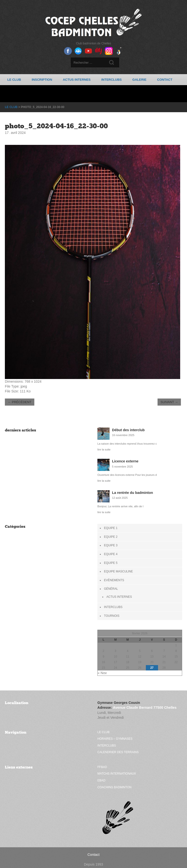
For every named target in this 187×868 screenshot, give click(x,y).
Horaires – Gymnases (115, 736)
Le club (14, 80)
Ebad (101, 777)
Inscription (42, 80)
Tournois (112, 614)
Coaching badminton (114, 784)
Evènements (114, 579)
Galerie (140, 80)
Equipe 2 (111, 536)
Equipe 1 (111, 528)
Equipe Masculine (118, 570)
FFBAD (102, 764)
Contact (165, 80)
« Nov (102, 671)
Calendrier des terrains (118, 749)
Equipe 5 (111, 562)
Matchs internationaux (117, 771)
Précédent (20, 402)
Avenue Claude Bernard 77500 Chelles (144, 705)
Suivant (169, 402)
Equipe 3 (111, 545)
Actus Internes (77, 80)
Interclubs (112, 80)
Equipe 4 (111, 553)
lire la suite (104, 449)
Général (111, 587)
